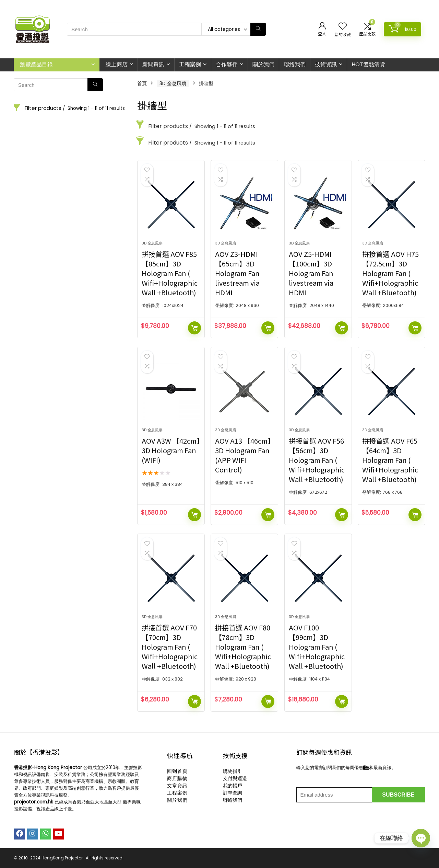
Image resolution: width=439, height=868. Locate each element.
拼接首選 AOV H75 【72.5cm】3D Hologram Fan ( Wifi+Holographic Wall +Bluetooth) (390, 273)
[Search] (258, 29)
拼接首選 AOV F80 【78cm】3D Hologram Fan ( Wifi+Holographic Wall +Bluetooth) (243, 647)
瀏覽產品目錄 (36, 64)
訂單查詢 (233, 793)
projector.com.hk (34, 802)
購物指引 (233, 771)
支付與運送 (235, 778)
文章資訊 (177, 786)
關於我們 (263, 64)
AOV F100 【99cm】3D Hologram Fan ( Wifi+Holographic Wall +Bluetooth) (317, 647)
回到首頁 (177, 771)
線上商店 (117, 64)
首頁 (142, 83)
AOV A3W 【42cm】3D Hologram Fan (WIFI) (171, 450)
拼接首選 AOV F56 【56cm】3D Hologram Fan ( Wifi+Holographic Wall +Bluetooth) (317, 460)
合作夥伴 (227, 64)
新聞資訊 (153, 64)
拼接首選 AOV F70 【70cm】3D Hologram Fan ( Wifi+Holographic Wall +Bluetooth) (170, 647)
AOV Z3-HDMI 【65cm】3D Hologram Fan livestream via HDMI (237, 273)
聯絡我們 (295, 64)
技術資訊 (326, 64)
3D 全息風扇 (173, 83)
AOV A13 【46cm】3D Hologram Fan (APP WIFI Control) (243, 455)
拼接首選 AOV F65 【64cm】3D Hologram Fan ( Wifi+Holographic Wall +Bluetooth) (390, 460)
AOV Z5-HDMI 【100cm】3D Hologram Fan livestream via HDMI (311, 273)
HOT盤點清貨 (368, 64)
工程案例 (190, 64)
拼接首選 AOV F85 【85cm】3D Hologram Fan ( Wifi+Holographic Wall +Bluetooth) (170, 273)
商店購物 (177, 778)
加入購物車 (194, 328)
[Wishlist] (343, 27)
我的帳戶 (233, 786)
